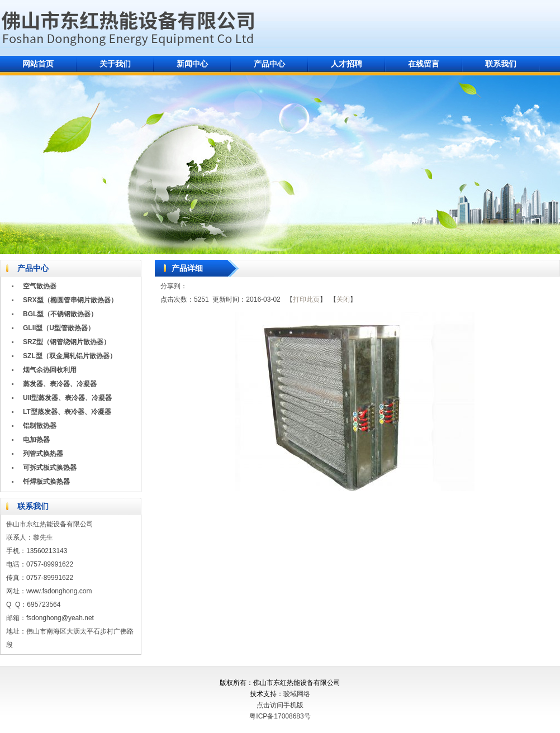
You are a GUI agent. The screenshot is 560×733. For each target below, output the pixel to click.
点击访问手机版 (280, 705)
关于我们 (115, 64)
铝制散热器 (40, 426)
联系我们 (501, 64)
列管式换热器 (43, 454)
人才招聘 (347, 64)
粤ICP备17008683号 (280, 716)
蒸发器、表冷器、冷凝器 (60, 384)
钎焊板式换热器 (46, 482)
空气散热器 (40, 286)
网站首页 (38, 64)
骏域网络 (297, 694)
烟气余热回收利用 (50, 370)
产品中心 (269, 64)
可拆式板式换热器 (50, 468)
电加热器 (36, 440)
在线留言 (424, 64)
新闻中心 (192, 64)
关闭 (343, 299)
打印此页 (306, 299)
